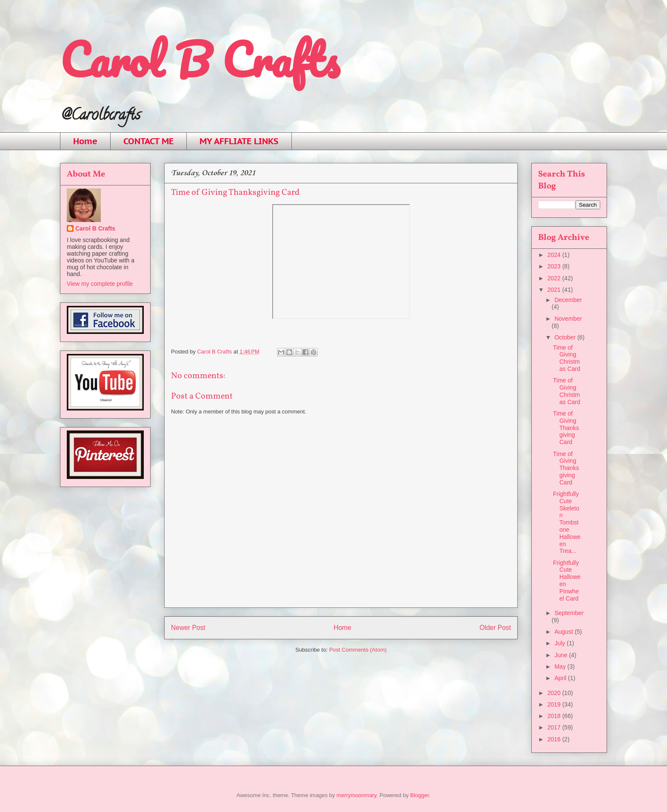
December (568, 300)
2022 (555, 278)
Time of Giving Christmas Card (567, 358)
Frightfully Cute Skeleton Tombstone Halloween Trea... (567, 522)
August (564, 632)
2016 (555, 739)
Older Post (495, 628)
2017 (555, 727)
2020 (555, 693)
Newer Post (188, 628)
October (566, 337)
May (561, 667)
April (561, 678)
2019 (555, 704)
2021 (555, 290)
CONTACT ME (148, 141)
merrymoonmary (356, 795)
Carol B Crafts (200, 59)
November (568, 319)
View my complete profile (100, 284)
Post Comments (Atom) (358, 650)
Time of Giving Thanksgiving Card (566, 428)
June (562, 655)
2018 (555, 716)
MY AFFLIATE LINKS (239, 141)
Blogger (419, 795)
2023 (555, 266)
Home (85, 141)
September (569, 613)
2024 (555, 255)
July (560, 643)
